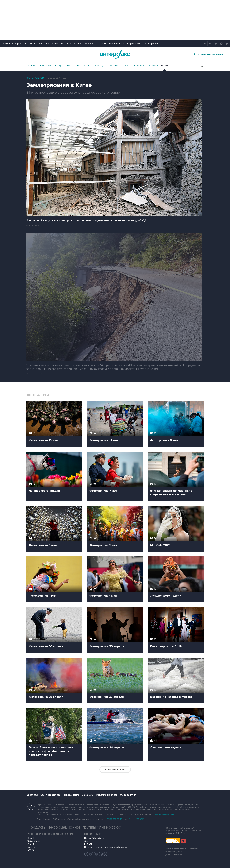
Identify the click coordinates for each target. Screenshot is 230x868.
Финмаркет (90, 44)
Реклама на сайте (107, 795)
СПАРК (31, 838)
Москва (114, 66)
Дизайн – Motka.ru (174, 855)
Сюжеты (153, 66)
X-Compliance (34, 841)
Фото (165, 66)
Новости (139, 66)
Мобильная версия (12, 44)
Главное (31, 66)
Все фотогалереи (115, 769)
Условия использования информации (183, 849)
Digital (126, 66)
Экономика (74, 66)
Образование (134, 44)
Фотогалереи (35, 78)
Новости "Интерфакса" (95, 838)
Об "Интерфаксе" (34, 44)
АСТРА (31, 850)
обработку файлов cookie (163, 814)
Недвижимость (117, 44)
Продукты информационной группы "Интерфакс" (74, 827)
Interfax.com (52, 44)
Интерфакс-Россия (71, 44)
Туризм (102, 44)
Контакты (32, 795)
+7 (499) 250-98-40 (114, 819)
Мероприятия (151, 44)
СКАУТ (31, 844)
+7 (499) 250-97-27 (136, 819)
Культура (101, 66)
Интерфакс (115, 54)
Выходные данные (174, 852)
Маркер (31, 847)
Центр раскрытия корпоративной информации (106, 847)
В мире (59, 66)
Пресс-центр (72, 795)
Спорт (88, 66)
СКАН (87, 841)
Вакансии (88, 795)
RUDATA (88, 844)
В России (45, 66)
